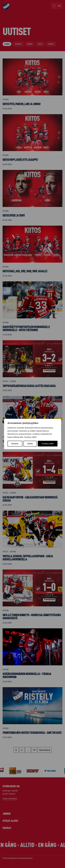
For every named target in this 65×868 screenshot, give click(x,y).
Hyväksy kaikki (48, 444)
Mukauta (15, 444)
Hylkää (30, 444)
